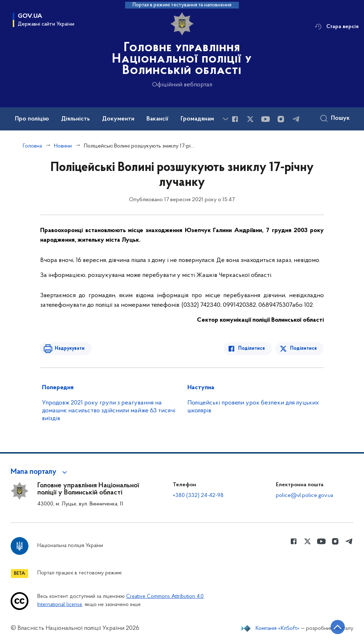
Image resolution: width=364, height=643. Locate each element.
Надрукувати (69, 349)
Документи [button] (118, 119)
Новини (63, 146)
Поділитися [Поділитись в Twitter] (303, 349)
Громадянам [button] (197, 119)
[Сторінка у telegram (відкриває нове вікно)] (296, 119)
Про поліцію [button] (32, 119)
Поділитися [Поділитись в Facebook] (252, 349)
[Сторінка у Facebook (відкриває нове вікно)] (235, 119)
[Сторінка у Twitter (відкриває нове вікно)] (250, 119)
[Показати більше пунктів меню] (225, 119)
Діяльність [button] (76, 119)
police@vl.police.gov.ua (304, 495)
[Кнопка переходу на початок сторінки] (337, 627)
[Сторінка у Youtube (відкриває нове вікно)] (266, 119)
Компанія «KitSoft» (278, 628)
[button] (40, 472)
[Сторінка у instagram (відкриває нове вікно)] (281, 119)
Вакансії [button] (157, 119)
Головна (32, 146)
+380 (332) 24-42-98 (198, 495)
